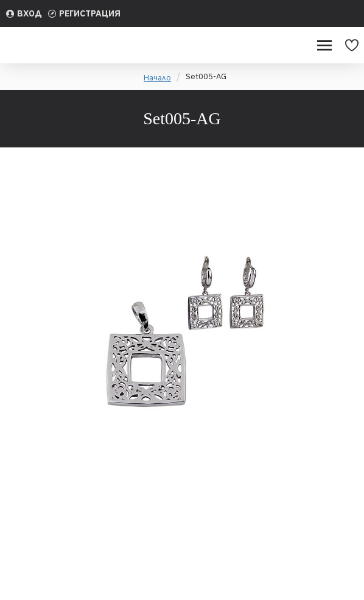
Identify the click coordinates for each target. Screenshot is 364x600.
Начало (157, 78)
